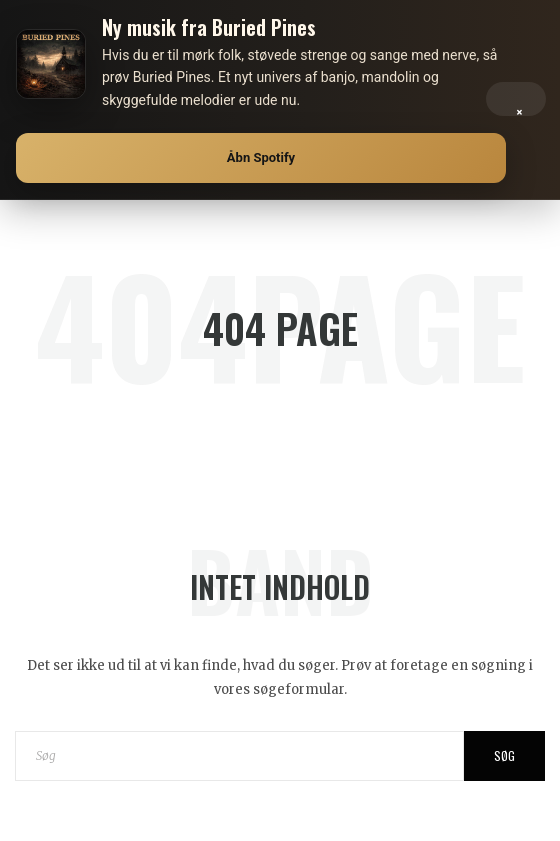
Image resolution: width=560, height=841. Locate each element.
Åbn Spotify (261, 157)
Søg (504, 755)
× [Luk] (519, 107)
